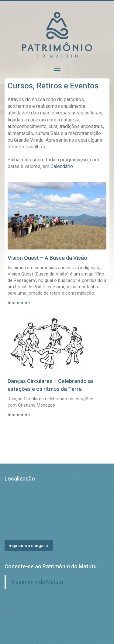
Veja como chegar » (29, 546)
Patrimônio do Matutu (38, 582)
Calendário (62, 166)
